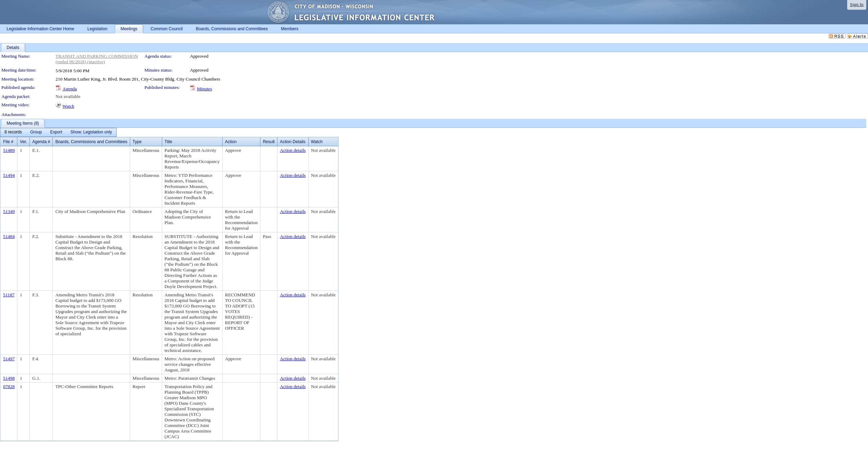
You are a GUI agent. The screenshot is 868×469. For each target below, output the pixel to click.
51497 (9, 359)
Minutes (205, 89)
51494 (9, 175)
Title (168, 142)
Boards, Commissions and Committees (91, 142)
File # (8, 142)
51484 (9, 236)
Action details (293, 150)
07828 (9, 386)
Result (269, 142)
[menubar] (58, 132)
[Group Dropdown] (36, 132)
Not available (68, 96)
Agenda (70, 89)
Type (137, 142)
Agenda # (41, 142)
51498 (9, 378)
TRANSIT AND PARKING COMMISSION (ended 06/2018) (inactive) (97, 59)
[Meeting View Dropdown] (91, 132)
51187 (9, 295)
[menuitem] (13, 132)
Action (231, 142)
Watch (68, 106)
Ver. (23, 142)
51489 (9, 150)
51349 (9, 211)
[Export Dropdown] (56, 132)
